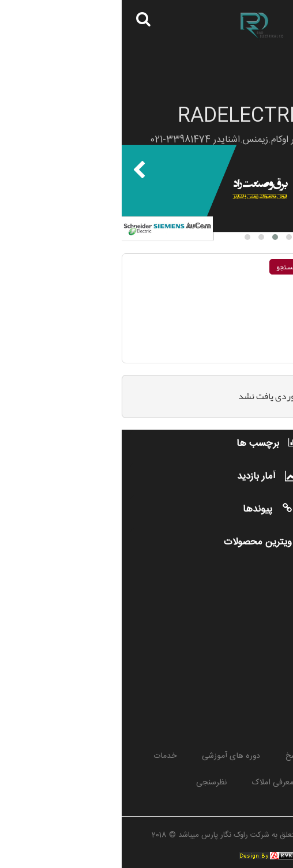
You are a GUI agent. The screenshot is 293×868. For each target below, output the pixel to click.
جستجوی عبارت (253, 319)
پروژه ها (248, 756)
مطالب (208, 783)
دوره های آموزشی (109, 756)
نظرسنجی (90, 783)
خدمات (43, 756)
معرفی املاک (151, 783)
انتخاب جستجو (260, 341)
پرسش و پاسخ (187, 756)
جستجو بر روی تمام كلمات (239, 288)
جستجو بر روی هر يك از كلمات (233, 303)
